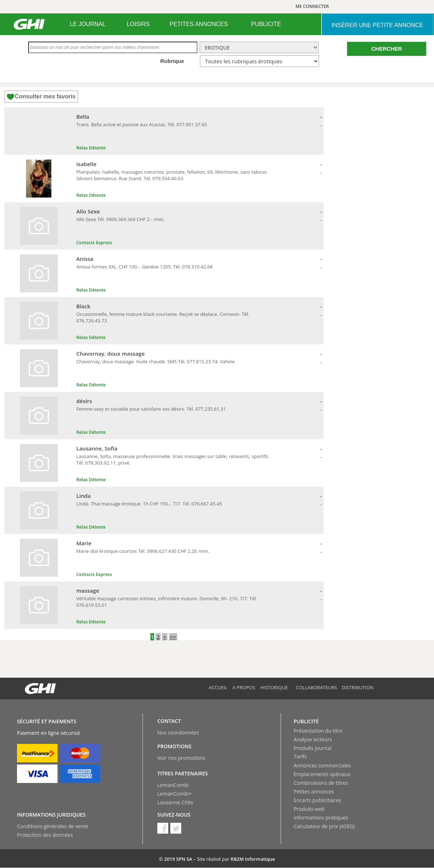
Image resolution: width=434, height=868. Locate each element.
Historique (274, 687)
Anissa (85, 259)
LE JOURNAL (88, 24)
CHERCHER (386, 49)
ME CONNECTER (312, 6)
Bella (83, 117)
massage (88, 590)
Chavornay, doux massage (110, 353)
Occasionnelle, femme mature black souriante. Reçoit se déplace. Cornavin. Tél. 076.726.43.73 (163, 317)
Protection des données (45, 835)
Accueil (218, 687)
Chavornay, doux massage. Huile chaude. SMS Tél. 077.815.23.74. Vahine (156, 361)
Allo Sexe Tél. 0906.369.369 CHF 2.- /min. (121, 219)
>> (173, 637)
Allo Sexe (88, 211)
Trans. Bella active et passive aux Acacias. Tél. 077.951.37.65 (142, 124)
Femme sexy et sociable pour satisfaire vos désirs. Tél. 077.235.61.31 (151, 409)
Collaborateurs (316, 687)
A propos (244, 687)
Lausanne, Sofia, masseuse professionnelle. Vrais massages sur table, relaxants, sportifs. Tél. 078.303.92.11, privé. (173, 460)
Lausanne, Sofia (97, 448)
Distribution (358, 687)
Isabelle (86, 164)
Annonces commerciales (322, 765)
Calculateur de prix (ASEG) (324, 826)
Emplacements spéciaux (322, 774)
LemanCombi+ (175, 794)
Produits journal (313, 748)
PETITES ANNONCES (199, 24)
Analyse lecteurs (313, 739)
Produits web (309, 809)
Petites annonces (314, 791)
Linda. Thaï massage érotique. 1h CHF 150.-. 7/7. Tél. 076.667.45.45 (149, 504)
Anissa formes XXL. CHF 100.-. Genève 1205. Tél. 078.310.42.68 (144, 267)
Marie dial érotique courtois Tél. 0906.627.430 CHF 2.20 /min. (143, 551)
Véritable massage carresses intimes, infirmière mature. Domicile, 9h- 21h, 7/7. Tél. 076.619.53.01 (167, 602)
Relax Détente (91, 148)
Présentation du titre (318, 731)
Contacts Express (94, 243)
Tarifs (300, 756)
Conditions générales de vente (53, 826)
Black (83, 306)
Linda (84, 496)
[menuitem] (88, 24)
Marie (84, 543)
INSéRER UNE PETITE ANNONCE (377, 25)
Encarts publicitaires (317, 800)
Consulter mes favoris (45, 96)
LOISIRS (138, 24)
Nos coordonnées (178, 732)
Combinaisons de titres (321, 783)
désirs (84, 401)
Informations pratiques (321, 818)
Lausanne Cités (175, 802)
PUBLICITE (266, 24)
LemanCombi (173, 785)
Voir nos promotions (181, 758)
